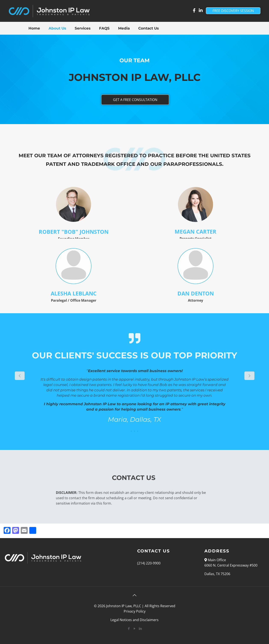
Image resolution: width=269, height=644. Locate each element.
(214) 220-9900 (149, 563)
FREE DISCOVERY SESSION (233, 11)
